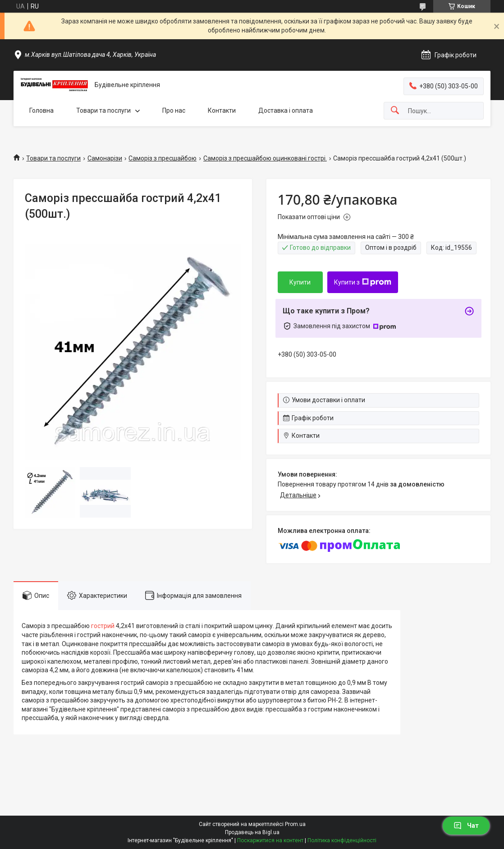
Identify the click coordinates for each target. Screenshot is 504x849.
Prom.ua (295, 824)
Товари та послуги (103, 110)
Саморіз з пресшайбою (163, 158)
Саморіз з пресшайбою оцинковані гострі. (265, 158)
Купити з (363, 282)
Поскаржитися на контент (270, 840)
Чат (466, 826)
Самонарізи (105, 158)
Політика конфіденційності (342, 840)
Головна (41, 110)
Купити (300, 282)
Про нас (174, 110)
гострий (103, 626)
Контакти (222, 110)
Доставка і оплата (286, 110)
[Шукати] (395, 111)
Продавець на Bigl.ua (252, 832)
